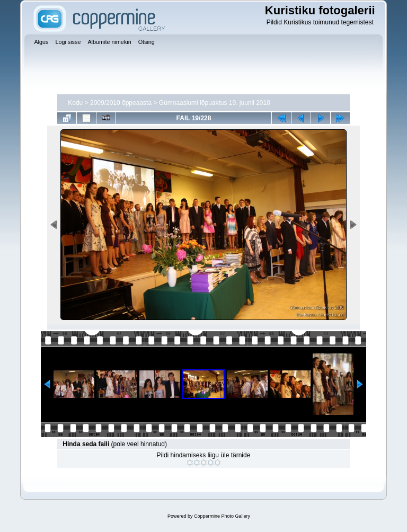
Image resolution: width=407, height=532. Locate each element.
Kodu (75, 103)
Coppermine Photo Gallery (222, 516)
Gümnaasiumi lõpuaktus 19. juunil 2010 (215, 103)
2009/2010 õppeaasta (121, 103)
